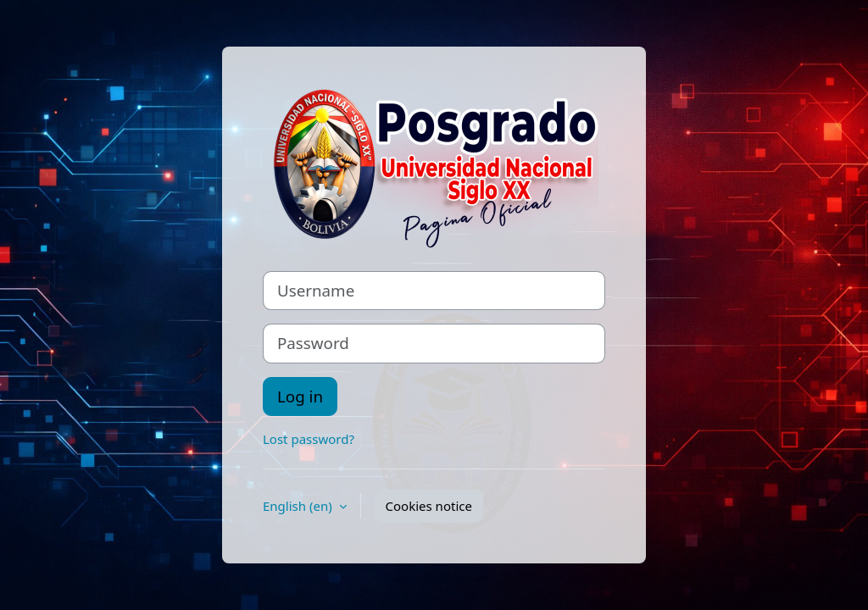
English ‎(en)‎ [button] (299, 506)
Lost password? (309, 439)
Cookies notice (429, 506)
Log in (300, 396)
